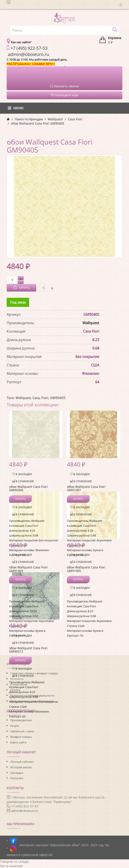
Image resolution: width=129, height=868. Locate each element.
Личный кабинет (22, 762)
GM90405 (58, 398)
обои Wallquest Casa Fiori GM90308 (28, 488)
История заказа (21, 767)
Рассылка (17, 778)
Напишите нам (65, 95)
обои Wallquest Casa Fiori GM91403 (28, 569)
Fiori (45, 398)
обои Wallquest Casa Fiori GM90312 (28, 650)
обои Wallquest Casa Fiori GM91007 (86, 488)
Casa (36, 398)
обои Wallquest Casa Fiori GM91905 (86, 569)
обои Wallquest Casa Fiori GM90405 (38, 123)
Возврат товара (21, 737)
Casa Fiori (75, 119)
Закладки (17, 773)
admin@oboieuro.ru (25, 811)
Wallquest (55, 119)
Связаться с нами (22, 731)
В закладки (43, 288)
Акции (15, 726)
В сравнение (51, 288)
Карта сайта (18, 742)
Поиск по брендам (29, 119)
